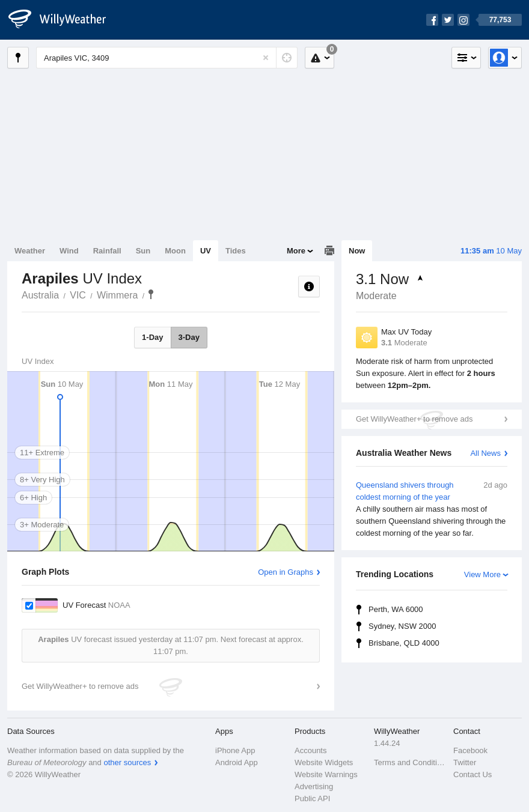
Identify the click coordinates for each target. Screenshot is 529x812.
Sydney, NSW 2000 (402, 626)
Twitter (465, 762)
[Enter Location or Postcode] (167, 58)
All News (485, 453)
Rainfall (107, 251)
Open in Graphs (286, 572)
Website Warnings (326, 774)
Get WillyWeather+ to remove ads (414, 419)
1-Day (152, 337)
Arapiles (151, 294)
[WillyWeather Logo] (64, 20)
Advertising (314, 786)
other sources (127, 762)
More (296, 251)
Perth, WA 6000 (396, 609)
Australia (40, 295)
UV (206, 251)
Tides (236, 251)
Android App (237, 762)
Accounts (310, 750)
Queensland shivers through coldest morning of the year (432, 509)
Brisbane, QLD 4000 (404, 643)
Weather (30, 251)
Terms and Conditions (410, 762)
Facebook (470, 750)
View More (482, 574)
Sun (143, 251)
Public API (312, 798)
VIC (78, 295)
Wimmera (117, 295)
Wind (69, 251)
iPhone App (235, 750)
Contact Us (472, 774)
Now (357, 251)
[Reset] (266, 58)
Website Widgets (324, 762)
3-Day (189, 337)
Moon (175, 251)
